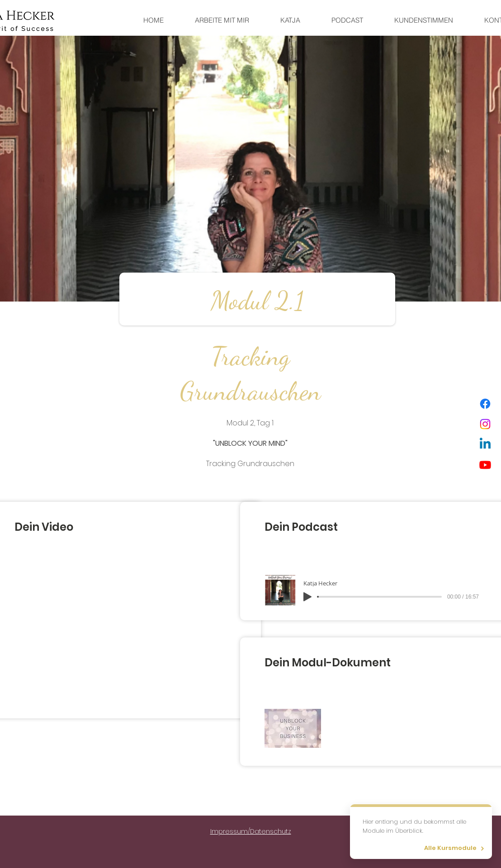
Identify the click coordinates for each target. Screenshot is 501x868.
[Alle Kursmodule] (453, 848)
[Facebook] (485, 404)
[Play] (307, 597)
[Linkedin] (485, 444)
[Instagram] (485, 424)
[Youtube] (485, 465)
